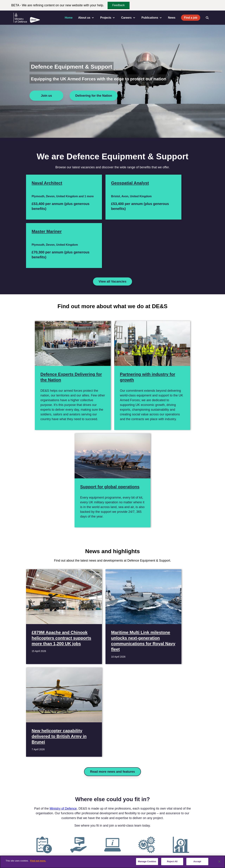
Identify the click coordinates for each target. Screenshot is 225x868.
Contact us (33, 851)
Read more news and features (112, 553)
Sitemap (193, 851)
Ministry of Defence (63, 589)
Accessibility (83, 851)
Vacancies (65, 851)
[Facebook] (7, 834)
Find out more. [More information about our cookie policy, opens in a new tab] (38, 861)
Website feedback (173, 851)
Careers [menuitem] (128, 18)
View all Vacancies (112, 237)
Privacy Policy (130, 851)
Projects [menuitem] (108, 18)
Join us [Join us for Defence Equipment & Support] (46, 96)
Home (69, 18)
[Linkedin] (22, 834)
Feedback (118, 5)
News (172, 18)
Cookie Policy (150, 851)
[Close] (219, 862)
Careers (49, 851)
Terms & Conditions (106, 851)
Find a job (191, 18)
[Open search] (207, 18)
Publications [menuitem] (152, 18)
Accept (197, 861)
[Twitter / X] (14, 834)
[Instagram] (38, 834)
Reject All (172, 861)
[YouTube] (30, 834)
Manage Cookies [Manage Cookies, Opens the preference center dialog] (147, 861)
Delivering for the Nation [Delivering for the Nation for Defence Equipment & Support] (94, 96)
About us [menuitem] (86, 18)
